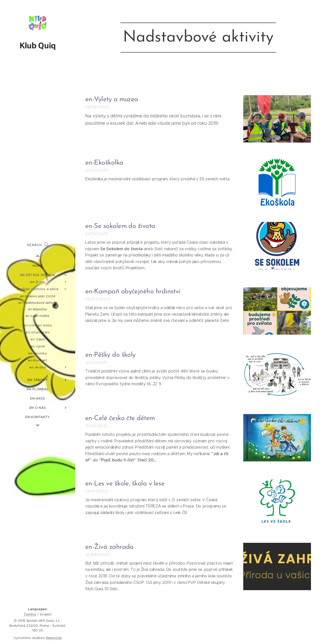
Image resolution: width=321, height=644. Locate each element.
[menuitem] (38, 266)
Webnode (54, 638)
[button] (38, 245)
